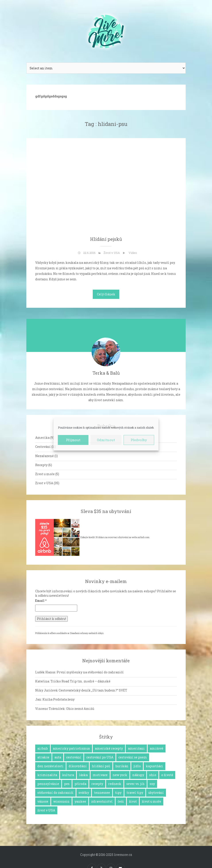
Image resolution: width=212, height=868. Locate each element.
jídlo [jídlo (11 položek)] (137, 766)
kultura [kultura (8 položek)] (68, 775)
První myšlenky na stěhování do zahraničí (90, 672)
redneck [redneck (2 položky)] (115, 784)
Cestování (43, 447)
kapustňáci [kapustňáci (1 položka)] (154, 766)
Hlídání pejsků (106, 239)
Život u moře (45, 474)
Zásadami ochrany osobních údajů (87, 633)
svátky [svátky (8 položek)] (84, 793)
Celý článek (106, 294)
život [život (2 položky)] (133, 801)
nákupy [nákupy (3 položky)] (138, 775)
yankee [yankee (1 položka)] (80, 801)
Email (41, 601)
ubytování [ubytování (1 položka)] (156, 793)
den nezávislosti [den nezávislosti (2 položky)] (50, 766)
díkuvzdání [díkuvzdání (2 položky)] (78, 766)
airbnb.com (144, 538)
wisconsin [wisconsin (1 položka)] (61, 801)
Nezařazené (44, 456)
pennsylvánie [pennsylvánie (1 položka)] (48, 784)
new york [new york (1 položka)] (120, 775)
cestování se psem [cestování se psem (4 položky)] (133, 757)
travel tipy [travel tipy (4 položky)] (135, 793)
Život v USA (112, 253)
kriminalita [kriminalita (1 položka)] (47, 775)
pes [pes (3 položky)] (67, 784)
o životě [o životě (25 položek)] (167, 775)
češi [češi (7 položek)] (121, 801)
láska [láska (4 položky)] (83, 775)
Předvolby (139, 440)
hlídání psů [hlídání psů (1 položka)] (101, 766)
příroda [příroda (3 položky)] (80, 784)
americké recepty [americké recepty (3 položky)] (109, 748)
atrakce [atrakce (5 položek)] (43, 757)
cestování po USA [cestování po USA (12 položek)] (100, 757)
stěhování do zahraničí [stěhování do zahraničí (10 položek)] (55, 793)
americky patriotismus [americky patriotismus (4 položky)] (71, 748)
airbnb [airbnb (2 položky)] (43, 748)
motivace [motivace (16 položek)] (100, 775)
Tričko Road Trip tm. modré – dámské (80, 681)
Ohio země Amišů (80, 709)
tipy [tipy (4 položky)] (118, 793)
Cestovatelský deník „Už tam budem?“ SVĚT (93, 690)
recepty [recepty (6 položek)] (97, 784)
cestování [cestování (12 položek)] (74, 757)
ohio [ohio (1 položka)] (153, 775)
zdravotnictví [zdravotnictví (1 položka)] (102, 801)
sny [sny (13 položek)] (152, 784)
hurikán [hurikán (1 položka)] (122, 766)
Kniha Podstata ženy (59, 699)
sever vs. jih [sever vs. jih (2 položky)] (135, 784)
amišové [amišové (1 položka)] (157, 748)
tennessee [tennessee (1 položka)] (102, 793)
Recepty (41, 465)
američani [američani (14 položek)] (136, 748)
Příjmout (73, 440)
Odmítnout (106, 440)
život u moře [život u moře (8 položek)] (151, 801)
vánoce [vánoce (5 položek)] (43, 801)
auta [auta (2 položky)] (58, 757)
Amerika (42, 438)
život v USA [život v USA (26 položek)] (46, 810)
